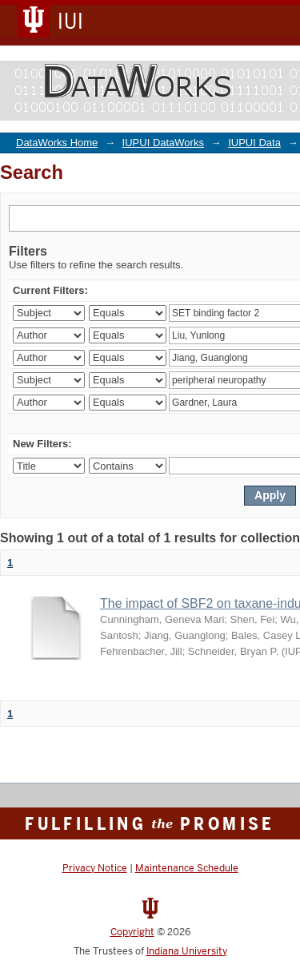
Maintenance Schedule (187, 868)
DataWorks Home (57, 143)
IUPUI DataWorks (163, 143)
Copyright (132, 932)
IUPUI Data (254, 143)
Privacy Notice (95, 868)
